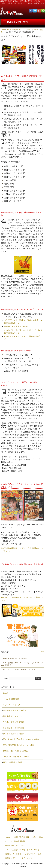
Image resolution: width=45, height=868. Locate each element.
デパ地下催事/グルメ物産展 (15, 711)
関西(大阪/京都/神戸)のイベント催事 (18, 745)
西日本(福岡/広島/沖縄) (13, 762)
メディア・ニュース (12, 705)
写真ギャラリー (11, 858)
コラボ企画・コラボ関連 (13, 728)
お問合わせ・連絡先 (13, 854)
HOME (8, 837)
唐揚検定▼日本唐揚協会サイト (18, 327)
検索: (6, 678)
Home (3, 30)
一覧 (42, 652)
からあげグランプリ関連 (13, 722)
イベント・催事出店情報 (15, 841)
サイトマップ (27, 858)
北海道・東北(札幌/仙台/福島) (16, 751)
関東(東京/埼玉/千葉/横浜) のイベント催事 (21, 739)
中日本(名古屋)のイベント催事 (16, 757)
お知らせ (7, 693)
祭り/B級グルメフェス (12, 716)
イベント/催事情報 (11, 699)
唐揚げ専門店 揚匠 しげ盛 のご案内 (29, 837)
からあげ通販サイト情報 (13, 734)
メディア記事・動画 (33, 854)
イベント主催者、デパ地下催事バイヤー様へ (23, 850)
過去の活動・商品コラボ (15, 845)
